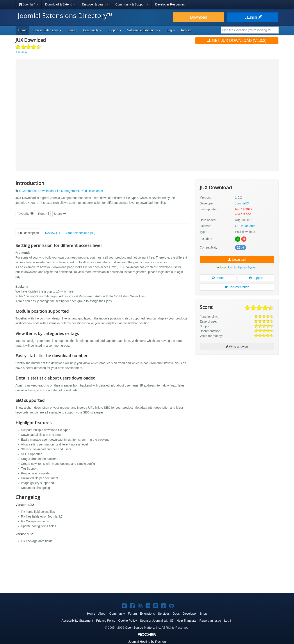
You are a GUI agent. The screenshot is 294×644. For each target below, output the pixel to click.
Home (22, 30)
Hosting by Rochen (147, 642)
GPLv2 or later (245, 226)
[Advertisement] (237, 386)
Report (44, 214)
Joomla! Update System (242, 267)
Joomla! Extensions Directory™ (65, 15)
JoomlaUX (242, 203)
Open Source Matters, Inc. (143, 628)
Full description (29, 233)
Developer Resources (172, 4)
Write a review (237, 347)
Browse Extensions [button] (47, 30)
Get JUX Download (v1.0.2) (237, 41)
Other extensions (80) (81, 233)
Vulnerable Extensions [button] (144, 30)
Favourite (25, 214)
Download (199, 17)
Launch (253, 17)
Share (60, 214)
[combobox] (250, 30)
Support (256, 278)
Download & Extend (60, 4)
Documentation (237, 287)
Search (72, 30)
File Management (67, 191)
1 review (21, 52)
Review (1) (53, 233)
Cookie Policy (127, 621)
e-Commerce (28, 191)
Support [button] (115, 30)
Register (187, 30)
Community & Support (132, 4)
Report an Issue (210, 621)
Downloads (46, 191)
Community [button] (92, 30)
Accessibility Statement (77, 621)
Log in (171, 30)
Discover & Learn (95, 4)
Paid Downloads (92, 191)
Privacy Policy (106, 621)
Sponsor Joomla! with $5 (157, 621)
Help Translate (186, 621)
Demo (218, 278)
